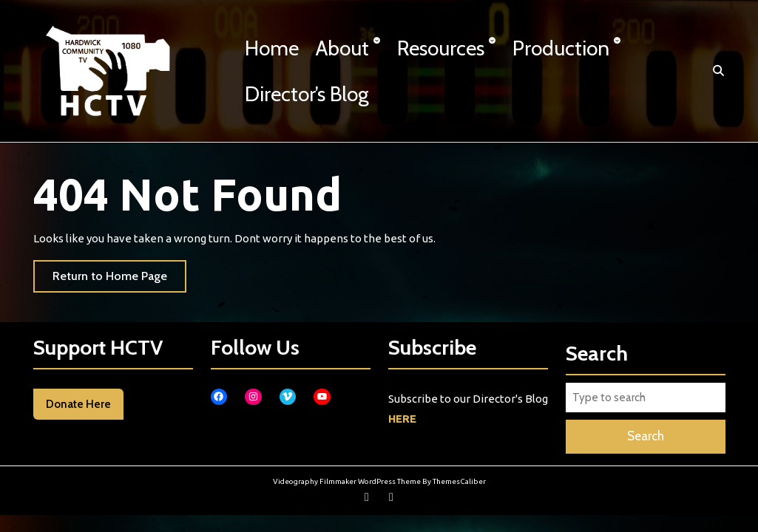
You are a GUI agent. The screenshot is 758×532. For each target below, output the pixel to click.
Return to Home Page (119, 280)
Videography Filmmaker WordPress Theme (347, 481)
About (342, 48)
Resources (441, 48)
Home (272, 48)
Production (561, 48)
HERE (402, 419)
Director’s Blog (307, 94)
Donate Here (78, 404)
